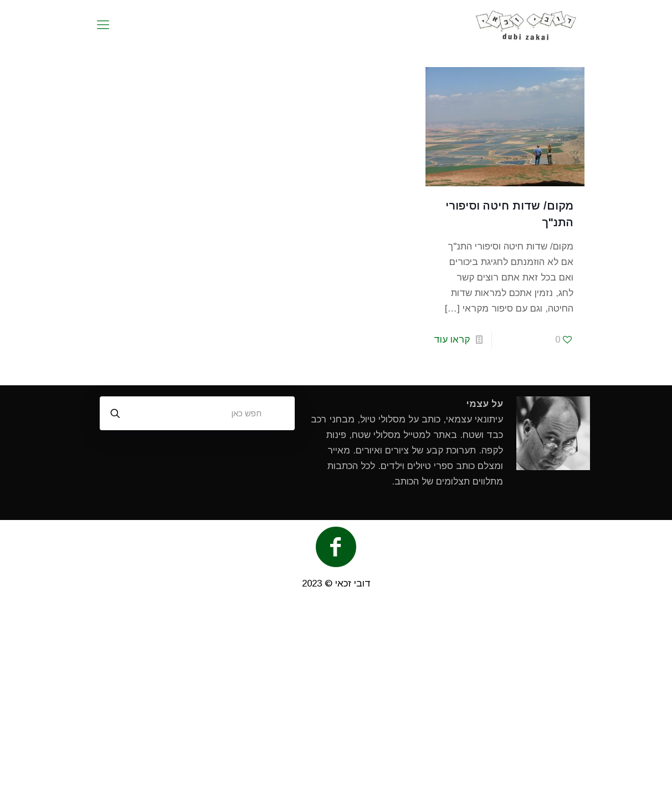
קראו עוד (452, 340)
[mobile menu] (103, 25)
